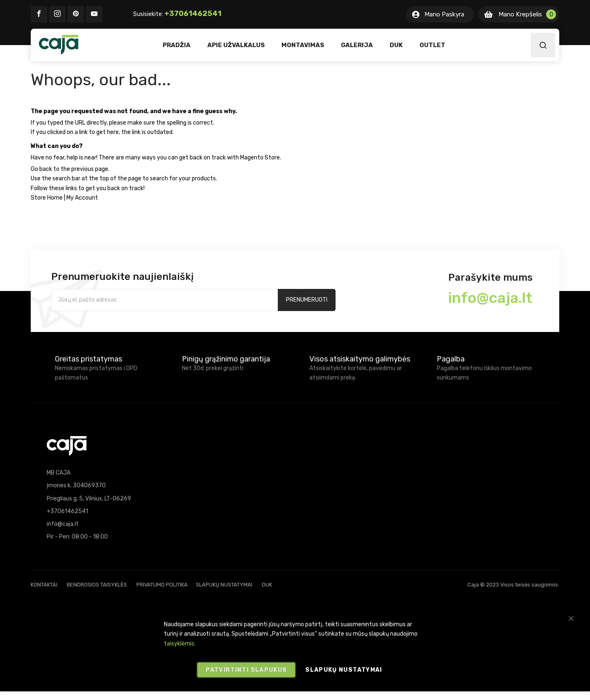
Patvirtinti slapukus (246, 670)
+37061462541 (193, 14)
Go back (41, 169)
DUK (267, 585)
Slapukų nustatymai (224, 585)
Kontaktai (44, 585)
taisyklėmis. (180, 644)
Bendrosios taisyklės (97, 585)
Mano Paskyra (444, 14)
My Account (82, 198)
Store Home (47, 198)
